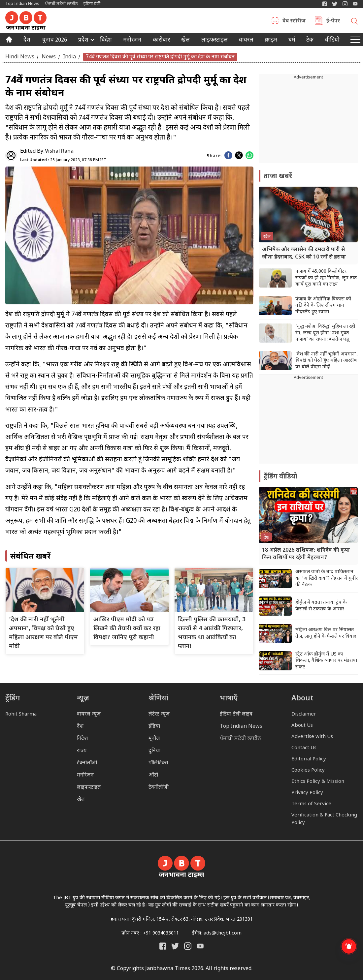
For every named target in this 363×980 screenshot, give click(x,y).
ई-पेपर (333, 21)
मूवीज (154, 739)
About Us (302, 726)
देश (27, 41)
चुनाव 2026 (54, 41)
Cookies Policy (308, 770)
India (69, 57)
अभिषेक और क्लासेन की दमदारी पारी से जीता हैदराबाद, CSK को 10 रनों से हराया (304, 253)
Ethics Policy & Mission (318, 782)
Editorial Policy (309, 759)
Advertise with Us (312, 737)
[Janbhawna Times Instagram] (345, 4)
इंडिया (154, 727)
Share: (214, 156)
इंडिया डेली (92, 4)
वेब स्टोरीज (294, 21)
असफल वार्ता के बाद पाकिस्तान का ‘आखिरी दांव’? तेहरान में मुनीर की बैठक (327, 578)
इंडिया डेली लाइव (236, 714)
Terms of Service (311, 804)
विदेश (106, 41)
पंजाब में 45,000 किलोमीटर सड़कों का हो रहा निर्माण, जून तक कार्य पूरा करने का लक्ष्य (326, 278)
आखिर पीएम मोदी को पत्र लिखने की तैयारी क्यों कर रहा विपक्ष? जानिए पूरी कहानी (127, 629)
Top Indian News (22, 4)
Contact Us (304, 748)
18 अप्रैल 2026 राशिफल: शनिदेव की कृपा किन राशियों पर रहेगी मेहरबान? (306, 554)
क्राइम (271, 41)
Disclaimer (304, 714)
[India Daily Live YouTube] (200, 946)
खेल (185, 41)
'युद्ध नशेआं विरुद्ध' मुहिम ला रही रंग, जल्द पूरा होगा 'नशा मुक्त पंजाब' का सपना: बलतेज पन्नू (325, 333)
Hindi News (20, 57)
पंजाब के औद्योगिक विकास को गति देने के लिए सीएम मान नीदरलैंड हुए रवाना (323, 306)
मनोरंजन (132, 41)
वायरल (246, 41)
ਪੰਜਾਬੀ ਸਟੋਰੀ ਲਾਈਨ (61, 4)
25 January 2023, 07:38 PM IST (63, 160)
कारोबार (161, 41)
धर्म (292, 41)
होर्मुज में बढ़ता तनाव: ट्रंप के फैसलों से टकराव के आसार (321, 606)
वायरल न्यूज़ (89, 714)
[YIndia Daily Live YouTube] (355, 4)
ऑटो (153, 775)
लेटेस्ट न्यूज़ (159, 714)
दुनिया (154, 751)
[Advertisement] (308, 422)
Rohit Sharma (21, 714)
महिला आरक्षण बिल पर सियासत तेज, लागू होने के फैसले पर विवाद (326, 633)
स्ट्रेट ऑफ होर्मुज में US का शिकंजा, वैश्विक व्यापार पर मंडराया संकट (326, 661)
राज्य (82, 751)
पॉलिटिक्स (158, 763)
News (49, 57)
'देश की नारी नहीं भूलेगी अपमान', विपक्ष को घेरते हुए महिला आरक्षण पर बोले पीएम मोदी (327, 361)
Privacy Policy (307, 793)
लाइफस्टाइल (89, 788)
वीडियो (332, 41)
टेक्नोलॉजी (87, 763)
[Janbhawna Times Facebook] (325, 4)
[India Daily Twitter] (335, 4)
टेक (310, 41)
